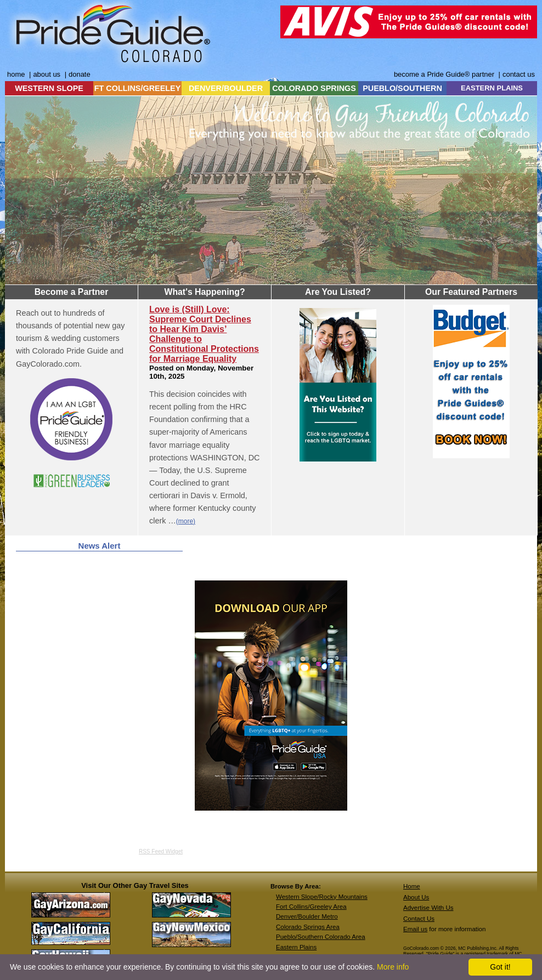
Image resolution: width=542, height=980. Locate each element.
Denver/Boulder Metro (307, 916)
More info (393, 967)
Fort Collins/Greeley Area (311, 907)
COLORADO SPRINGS (314, 88)
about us (47, 74)
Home (412, 886)
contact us (519, 74)
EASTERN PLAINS (492, 88)
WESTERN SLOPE (49, 88)
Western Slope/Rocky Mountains (322, 897)
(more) (186, 521)
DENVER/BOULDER (226, 88)
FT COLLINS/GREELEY (138, 88)
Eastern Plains (296, 947)
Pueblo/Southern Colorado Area (321, 937)
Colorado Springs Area (308, 927)
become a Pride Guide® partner (444, 74)
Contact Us (419, 919)
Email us (415, 929)
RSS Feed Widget (161, 851)
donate (80, 74)
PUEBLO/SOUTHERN (402, 88)
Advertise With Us (428, 908)
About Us (416, 897)
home (16, 74)
